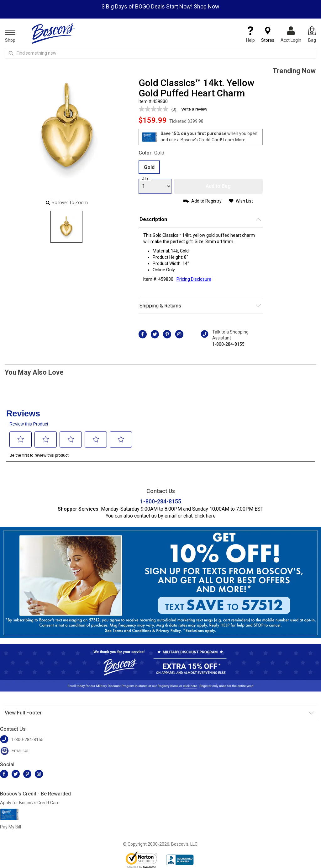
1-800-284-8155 (228, 344)
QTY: (145, 178)
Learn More (234, 140)
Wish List (244, 201)
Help (250, 35)
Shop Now (207, 6)
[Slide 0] (66, 227)
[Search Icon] (11, 53)
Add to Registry (206, 201)
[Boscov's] (54, 33)
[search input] (160, 53)
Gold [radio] (149, 167)
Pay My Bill (11, 827)
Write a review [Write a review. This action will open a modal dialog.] (194, 109)
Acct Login (291, 35)
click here (205, 516)
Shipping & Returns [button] (160, 306)
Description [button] (153, 219)
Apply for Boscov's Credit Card (30, 803)
